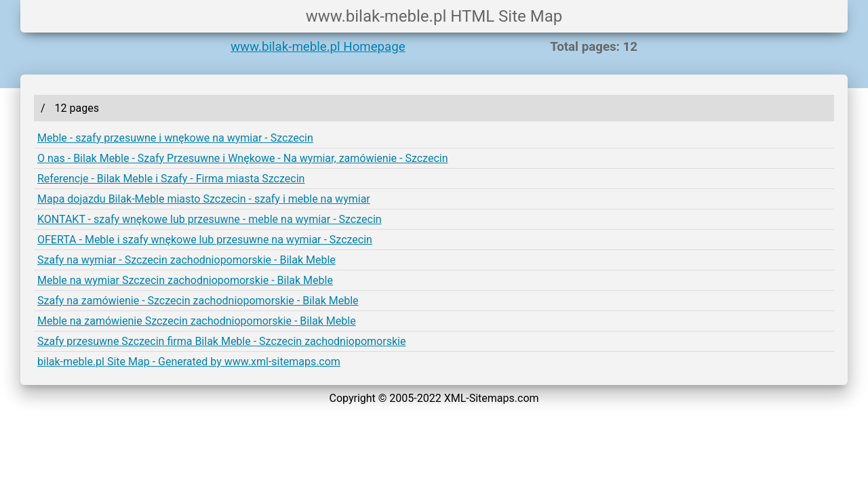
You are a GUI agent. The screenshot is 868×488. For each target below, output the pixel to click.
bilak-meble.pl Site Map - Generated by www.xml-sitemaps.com (189, 362)
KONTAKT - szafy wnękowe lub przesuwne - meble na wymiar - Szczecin (210, 219)
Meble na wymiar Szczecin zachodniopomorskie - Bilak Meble (185, 280)
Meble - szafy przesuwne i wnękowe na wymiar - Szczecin (175, 138)
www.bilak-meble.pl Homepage (318, 47)
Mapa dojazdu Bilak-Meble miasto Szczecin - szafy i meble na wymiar (204, 199)
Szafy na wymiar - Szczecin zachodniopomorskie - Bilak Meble (186, 260)
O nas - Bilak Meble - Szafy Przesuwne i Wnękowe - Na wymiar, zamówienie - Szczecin (243, 158)
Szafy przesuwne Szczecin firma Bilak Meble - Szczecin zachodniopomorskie (221, 341)
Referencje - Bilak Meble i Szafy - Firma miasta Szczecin (171, 179)
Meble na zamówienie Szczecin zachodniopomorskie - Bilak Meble (197, 321)
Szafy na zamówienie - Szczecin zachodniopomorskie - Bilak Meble (198, 301)
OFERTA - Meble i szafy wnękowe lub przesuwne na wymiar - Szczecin (205, 240)
